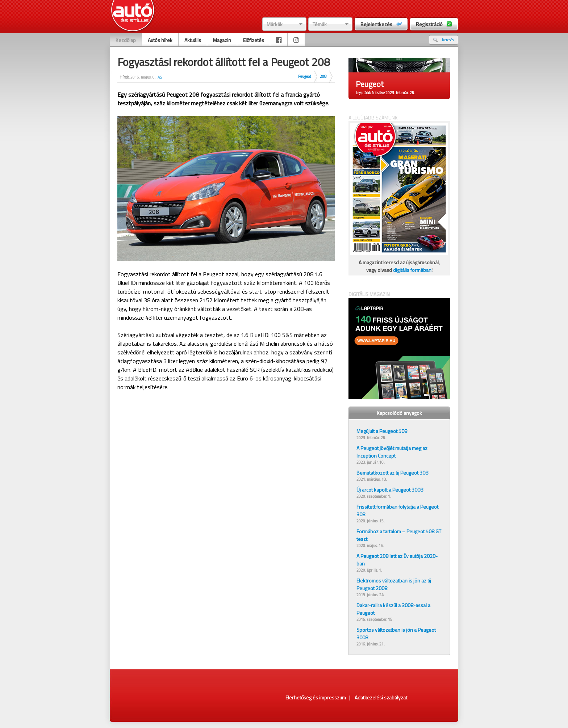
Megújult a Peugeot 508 (382, 431)
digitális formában (412, 270)
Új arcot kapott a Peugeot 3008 (390, 490)
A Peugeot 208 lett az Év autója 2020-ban (397, 560)
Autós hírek (160, 40)
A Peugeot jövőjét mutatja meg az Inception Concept (392, 452)
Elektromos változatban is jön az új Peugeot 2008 (394, 584)
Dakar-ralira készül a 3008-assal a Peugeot (393, 609)
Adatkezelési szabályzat (381, 697)
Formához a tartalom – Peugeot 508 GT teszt (399, 535)
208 (323, 76)
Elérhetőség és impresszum (316, 697)
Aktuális (193, 40)
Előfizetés (254, 40)
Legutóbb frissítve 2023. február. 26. (385, 93)
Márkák (275, 24)
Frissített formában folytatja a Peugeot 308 (397, 510)
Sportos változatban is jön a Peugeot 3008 (396, 634)
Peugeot (305, 76)
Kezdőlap (126, 40)
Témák (320, 24)
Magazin (222, 40)
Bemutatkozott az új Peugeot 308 (392, 473)
